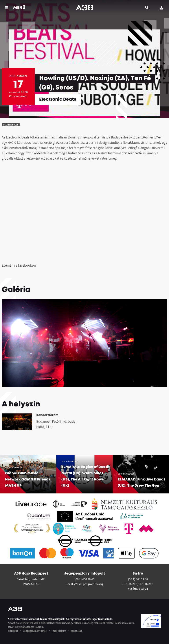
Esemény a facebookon (19, 265)
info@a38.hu (31, 584)
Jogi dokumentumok (35, 631)
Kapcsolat (76, 631)
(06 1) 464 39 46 (138, 579)
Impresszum (59, 631)
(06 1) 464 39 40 (84, 579)
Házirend (13, 631)
